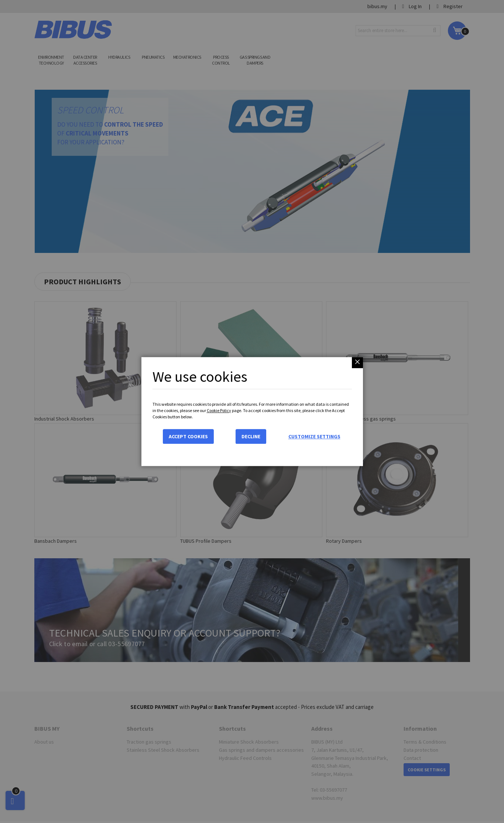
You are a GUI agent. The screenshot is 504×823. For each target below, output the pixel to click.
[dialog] (252, 411)
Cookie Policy (219, 410)
